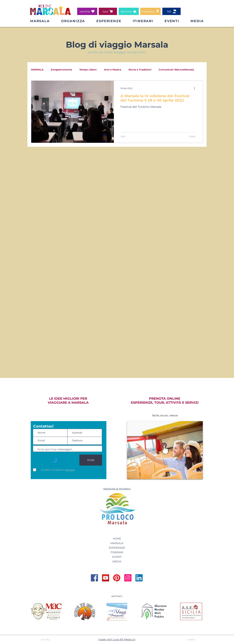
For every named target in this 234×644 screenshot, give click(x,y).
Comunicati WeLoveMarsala (176, 70)
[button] (73, 21)
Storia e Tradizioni (140, 70)
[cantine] (87, 11)
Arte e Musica (113, 70)
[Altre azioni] (196, 88)
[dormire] (129, 11)
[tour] (108, 11)
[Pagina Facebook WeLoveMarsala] (94, 578)
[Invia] (91, 460)
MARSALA (37, 70)
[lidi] (171, 11)
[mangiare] (150, 11)
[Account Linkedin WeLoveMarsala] (139, 578)
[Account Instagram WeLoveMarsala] (128, 578)
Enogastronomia (61, 70)
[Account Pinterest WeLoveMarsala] (117, 578)
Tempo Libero (88, 70)
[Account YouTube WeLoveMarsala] (106, 578)
